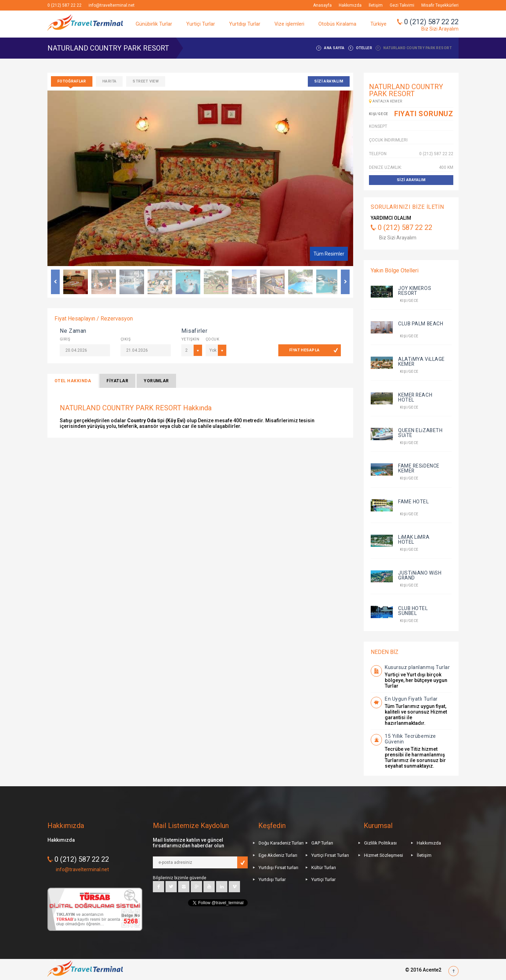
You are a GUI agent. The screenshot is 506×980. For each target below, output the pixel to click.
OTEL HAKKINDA (73, 381)
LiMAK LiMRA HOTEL (414, 539)
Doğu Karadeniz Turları (281, 843)
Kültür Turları (324, 868)
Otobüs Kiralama (337, 24)
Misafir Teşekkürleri (440, 5)
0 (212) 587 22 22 (64, 5)
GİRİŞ (65, 339)
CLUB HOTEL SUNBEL (413, 611)
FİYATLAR (117, 381)
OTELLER (364, 48)
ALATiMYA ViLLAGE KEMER (421, 362)
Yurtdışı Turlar (245, 24)
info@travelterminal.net (112, 5)
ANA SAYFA (334, 48)
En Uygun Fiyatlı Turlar (411, 699)
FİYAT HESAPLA (304, 350)
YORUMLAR (156, 381)
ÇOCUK (212, 339)
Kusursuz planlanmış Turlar (417, 667)
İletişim (376, 5)
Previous (55, 282)
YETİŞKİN (188, 339)
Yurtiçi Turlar (201, 24)
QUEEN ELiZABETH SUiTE (420, 433)
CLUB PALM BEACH (421, 324)
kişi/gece (408, 300)
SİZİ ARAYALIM (329, 81)
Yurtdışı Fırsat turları (278, 868)
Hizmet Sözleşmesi (384, 855)
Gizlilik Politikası (380, 843)
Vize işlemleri (289, 24)
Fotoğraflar (72, 81)
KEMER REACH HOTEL (415, 397)
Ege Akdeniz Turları (278, 855)
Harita (109, 81)
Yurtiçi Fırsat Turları (330, 855)
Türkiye (378, 24)
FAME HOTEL (414, 502)
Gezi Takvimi (402, 5)
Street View (146, 81)
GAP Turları (322, 843)
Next (345, 282)
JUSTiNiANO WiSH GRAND (420, 575)
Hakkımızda (350, 5)
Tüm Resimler (329, 254)
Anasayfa (322, 5)
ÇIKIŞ (126, 339)
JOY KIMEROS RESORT (415, 291)
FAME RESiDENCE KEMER (419, 468)
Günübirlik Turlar (154, 24)
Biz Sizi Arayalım (440, 29)
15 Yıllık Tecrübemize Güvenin (410, 739)
